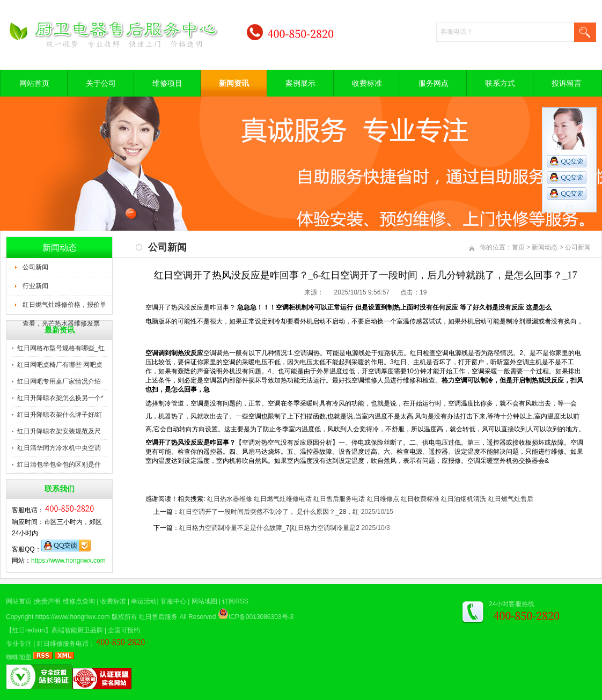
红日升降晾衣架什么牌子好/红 (60, 415)
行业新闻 (35, 286)
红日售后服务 (158, 617)
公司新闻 (35, 267)
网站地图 (204, 601)
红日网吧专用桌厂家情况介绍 (59, 381)
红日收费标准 (420, 499)
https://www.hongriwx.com (68, 561)
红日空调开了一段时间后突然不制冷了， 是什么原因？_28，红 (269, 512)
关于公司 (101, 83)
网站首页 (34, 83)
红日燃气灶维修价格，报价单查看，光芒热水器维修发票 (64, 308)
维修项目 (167, 83)
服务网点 (434, 83)
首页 (518, 247)
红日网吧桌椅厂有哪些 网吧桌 (60, 365)
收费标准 (367, 83)
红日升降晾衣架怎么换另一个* (60, 398)
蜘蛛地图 (19, 657)
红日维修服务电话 (63, 644)
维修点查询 (79, 601)
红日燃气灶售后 (511, 499)
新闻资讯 (234, 83)
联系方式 (500, 83)
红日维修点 (383, 499)
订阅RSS (235, 601)
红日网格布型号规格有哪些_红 (61, 348)
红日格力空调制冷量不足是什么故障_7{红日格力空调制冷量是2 (269, 528)
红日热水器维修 (230, 499)
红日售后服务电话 (339, 499)
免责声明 (48, 601)
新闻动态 (545, 247)
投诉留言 (567, 83)
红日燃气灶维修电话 (283, 499)
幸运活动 (144, 601)
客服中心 (173, 601)
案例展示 (300, 83)
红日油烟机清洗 (464, 499)
